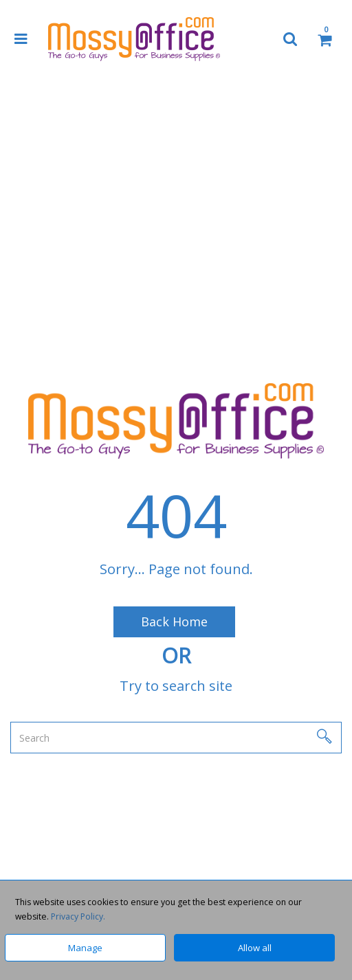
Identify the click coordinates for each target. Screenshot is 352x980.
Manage (85, 948)
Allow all (255, 948)
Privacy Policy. (78, 916)
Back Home (174, 622)
